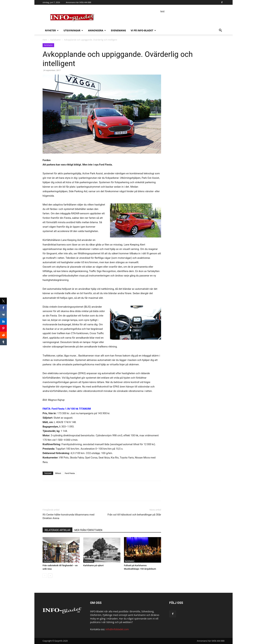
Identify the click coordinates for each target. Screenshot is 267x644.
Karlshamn (56, 40)
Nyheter (52, 30)
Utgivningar (73, 30)
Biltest (58, 473)
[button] (220, 31)
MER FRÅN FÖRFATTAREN (88, 530)
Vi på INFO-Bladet (143, 30)
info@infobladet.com (117, 629)
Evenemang (118, 30)
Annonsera (97, 30)
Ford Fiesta (70, 473)
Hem (45, 40)
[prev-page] (45, 576)
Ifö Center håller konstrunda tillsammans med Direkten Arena (68, 516)
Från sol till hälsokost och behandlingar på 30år (134, 515)
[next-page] (50, 576)
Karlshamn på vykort (93, 565)
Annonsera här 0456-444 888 (78, 2)
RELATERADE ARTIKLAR (57, 530)
